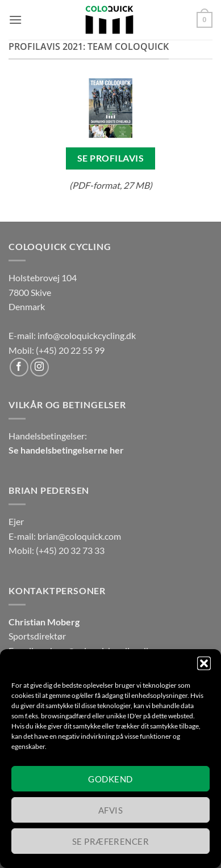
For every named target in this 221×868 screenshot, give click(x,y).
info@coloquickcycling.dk (87, 335)
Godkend (110, 779)
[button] (204, 663)
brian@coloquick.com (79, 536)
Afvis (110, 810)
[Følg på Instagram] (39, 367)
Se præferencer (110, 841)
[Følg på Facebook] (19, 367)
